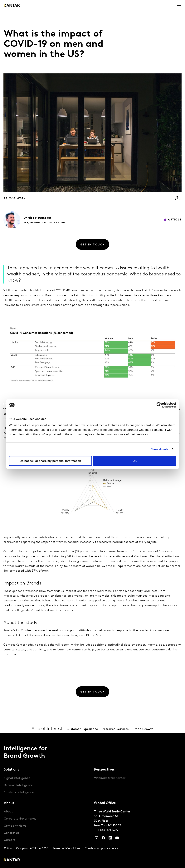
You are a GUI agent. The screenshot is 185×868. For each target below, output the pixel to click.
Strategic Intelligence (19, 792)
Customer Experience (82, 729)
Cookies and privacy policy (101, 848)
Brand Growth (143, 729)
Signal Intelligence (17, 778)
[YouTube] (110, 839)
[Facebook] (103, 839)
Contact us (12, 833)
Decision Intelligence (18, 785)
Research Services (115, 729)
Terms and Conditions (66, 848)
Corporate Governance (20, 819)
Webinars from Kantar (110, 778)
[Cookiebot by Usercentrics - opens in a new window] (159, 405)
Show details (159, 449)
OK (135, 461)
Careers (9, 840)
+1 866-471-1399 (107, 830)
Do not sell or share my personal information (50, 461)
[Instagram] (96, 839)
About (8, 812)
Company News (15, 826)
